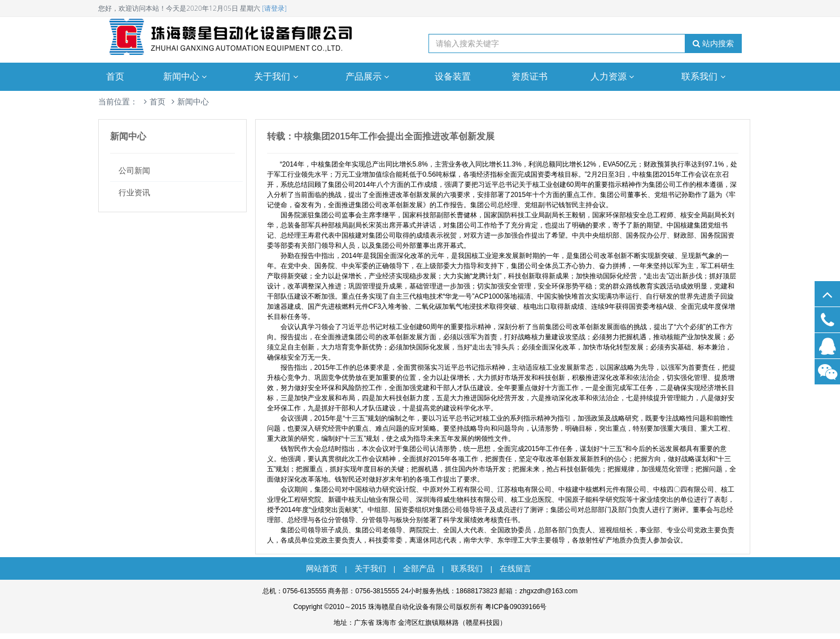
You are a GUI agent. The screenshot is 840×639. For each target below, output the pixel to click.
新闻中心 (186, 76)
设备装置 (453, 76)
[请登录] (274, 8)
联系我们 (705, 76)
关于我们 (277, 76)
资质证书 (530, 76)
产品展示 (369, 76)
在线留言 (515, 568)
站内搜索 (713, 43)
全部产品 (419, 568)
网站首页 (322, 568)
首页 (115, 76)
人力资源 (614, 76)
